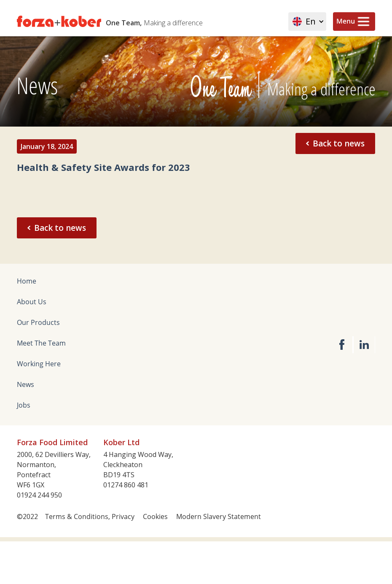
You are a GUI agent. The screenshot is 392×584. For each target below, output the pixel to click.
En (311, 22)
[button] (307, 22)
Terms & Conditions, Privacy (90, 516)
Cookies (155, 516)
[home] (134, 22)
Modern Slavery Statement (219, 516)
